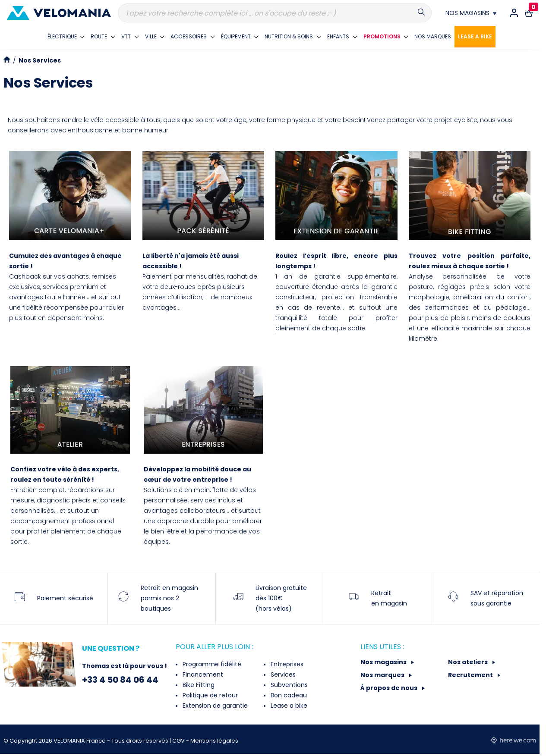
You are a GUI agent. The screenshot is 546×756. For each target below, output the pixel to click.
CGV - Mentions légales (205, 741)
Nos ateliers (469, 662)
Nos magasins (384, 662)
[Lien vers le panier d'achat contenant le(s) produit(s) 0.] (529, 13)
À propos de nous (390, 688)
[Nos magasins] (471, 13)
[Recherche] (275, 13)
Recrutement (471, 675)
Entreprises (286, 664)
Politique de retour (209, 695)
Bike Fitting (198, 685)
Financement (202, 674)
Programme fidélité (211, 664)
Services (282, 674)
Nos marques (383, 675)
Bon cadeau (288, 695)
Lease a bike (288, 706)
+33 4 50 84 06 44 (120, 680)
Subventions (288, 685)
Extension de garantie (214, 706)
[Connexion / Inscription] (514, 13)
